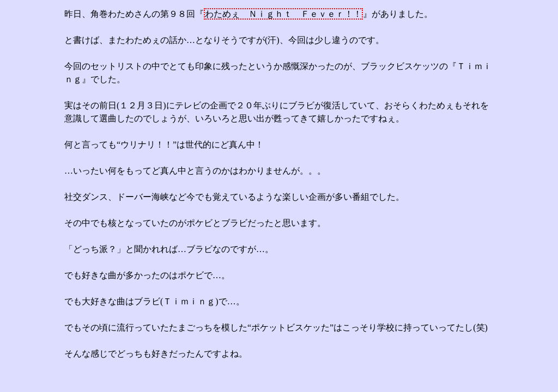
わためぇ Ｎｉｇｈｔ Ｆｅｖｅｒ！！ (283, 14)
